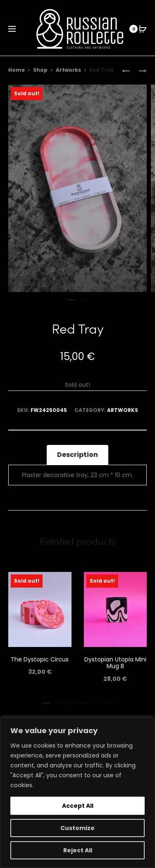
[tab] (77, 455)
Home (17, 70)
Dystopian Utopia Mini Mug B (115, 663)
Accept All (78, 806)
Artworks (68, 70)
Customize (77, 828)
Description (77, 455)
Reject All (78, 850)
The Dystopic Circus (40, 659)
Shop (40, 70)
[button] (72, 298)
